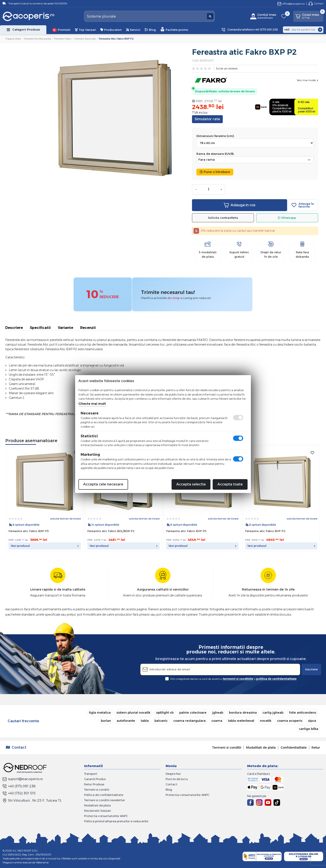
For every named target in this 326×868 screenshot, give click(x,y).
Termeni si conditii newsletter (105, 800)
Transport (91, 774)
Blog (150, 30)
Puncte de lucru (177, 779)
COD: (196, 60)
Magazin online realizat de (26, 862)
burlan (106, 721)
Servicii (133, 30)
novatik (266, 721)
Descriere (14, 328)
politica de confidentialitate (276, 679)
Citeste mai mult (92, 404)
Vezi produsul (45, 546)
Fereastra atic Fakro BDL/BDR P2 (111, 531)
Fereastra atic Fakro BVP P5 (186, 531)
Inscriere (311, 669)
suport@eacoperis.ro (23, 779)
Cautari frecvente (23, 721)
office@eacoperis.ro (291, 4)
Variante (65, 328)
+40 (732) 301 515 (19, 793)
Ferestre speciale (85, 39)
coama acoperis (290, 721)
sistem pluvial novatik (133, 713)
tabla (145, 721)
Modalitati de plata (261, 748)
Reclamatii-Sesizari (98, 811)
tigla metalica (100, 713)
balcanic (161, 721)
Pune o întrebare (215, 172)
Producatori (111, 30)
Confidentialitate (294, 748)
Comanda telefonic (253, 30)
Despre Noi (173, 774)
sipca (312, 721)
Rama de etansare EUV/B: (215, 154)
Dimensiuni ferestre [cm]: (215, 136)
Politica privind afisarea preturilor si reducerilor (116, 821)
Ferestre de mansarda (37, 39)
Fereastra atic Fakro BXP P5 (29, 531)
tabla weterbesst (241, 721)
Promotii (61, 30)
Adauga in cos (240, 205)
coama (217, 721)
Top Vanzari (85, 30)
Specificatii (40, 328)
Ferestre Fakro (63, 39)
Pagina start (13, 39)
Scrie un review (227, 69)
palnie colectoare (193, 713)
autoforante (126, 721)
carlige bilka (309, 729)
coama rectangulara (189, 721)
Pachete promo (174, 29)
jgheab (218, 713)
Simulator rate (207, 119)
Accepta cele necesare (103, 484)
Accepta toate (230, 484)
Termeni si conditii (227, 748)
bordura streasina (243, 713)
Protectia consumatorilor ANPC (106, 816)
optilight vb (165, 713)
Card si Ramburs (258, 774)
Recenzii (88, 328)
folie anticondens (303, 713)
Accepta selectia (191, 484)
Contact (316, 4)
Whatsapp (287, 218)
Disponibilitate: (206, 91)
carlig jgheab (273, 713)
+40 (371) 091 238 (19, 786)
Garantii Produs (95, 779)
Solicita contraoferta (223, 218)
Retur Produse (94, 784)
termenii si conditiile (238, 679)
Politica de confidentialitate (104, 795)
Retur (316, 748)
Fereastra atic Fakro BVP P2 (265, 531)
